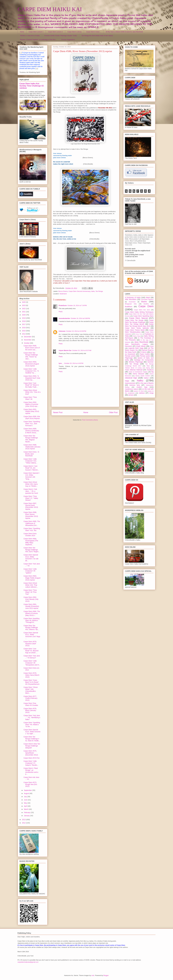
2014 (24, 334)
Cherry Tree (139, 334)
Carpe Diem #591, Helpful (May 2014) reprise (31, 411)
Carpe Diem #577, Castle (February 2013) (30, 698)
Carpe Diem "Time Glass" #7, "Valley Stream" (31, 498)
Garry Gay (136, 336)
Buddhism (129, 307)
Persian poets (145, 356)
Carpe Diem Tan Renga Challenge (139, 321)
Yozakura (150, 370)
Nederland (63, 294)
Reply (61, 312)
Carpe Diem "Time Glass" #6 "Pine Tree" (30, 592)
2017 (24, 324)
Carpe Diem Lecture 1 (36, 32)
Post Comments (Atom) (90, 420)
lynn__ (61, 363)
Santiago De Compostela (144, 360)
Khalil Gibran (141, 346)
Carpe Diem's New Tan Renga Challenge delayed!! (32, 746)
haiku (93, 291)
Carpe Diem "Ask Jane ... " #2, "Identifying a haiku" (32, 717)
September (28, 790)
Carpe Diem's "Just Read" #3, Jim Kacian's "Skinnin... (31, 468)
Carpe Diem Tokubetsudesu (139, 331)
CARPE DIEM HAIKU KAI (50, 9)
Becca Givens (63, 291)
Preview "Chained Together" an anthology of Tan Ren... (38, 40)
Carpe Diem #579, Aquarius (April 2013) (30, 644)
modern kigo (142, 387)
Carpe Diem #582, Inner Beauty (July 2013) (31, 599)
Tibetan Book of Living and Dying (137, 368)
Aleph (148, 298)
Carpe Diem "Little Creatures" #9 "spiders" (30, 571)
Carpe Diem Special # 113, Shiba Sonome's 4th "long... (31, 476)
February (27, 812)
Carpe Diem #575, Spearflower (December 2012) (31, 753)
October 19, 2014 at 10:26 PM (76, 331)
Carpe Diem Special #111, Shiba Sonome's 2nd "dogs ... (32, 636)
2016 (24, 328)
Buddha (146, 304)
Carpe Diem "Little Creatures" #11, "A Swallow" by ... (31, 371)
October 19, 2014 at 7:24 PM (77, 305)
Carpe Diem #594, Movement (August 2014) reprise (31, 364)
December (28, 337)
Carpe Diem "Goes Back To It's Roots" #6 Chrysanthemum (31, 682)
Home (22, 32)
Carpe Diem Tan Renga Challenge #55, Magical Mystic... (31, 439)
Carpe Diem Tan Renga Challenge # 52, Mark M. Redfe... (32, 739)
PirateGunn (63, 305)
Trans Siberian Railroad (134, 370)
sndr (93, 975)
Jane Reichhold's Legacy (136, 344)
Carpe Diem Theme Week (135, 330)
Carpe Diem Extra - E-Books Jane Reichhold (32, 454)
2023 (24, 305)
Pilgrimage (129, 358)
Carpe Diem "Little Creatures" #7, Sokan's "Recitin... (31, 763)
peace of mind (139, 391)
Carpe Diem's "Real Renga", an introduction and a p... (31, 771)
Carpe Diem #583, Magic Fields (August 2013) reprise (32, 578)
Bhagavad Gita (131, 304)
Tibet (148, 366)
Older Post (113, 412)
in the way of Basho (146, 383)
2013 (24, 820)
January (27, 816)
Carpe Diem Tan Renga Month (139, 323)
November (28, 340)
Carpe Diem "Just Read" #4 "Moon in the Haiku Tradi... (31, 385)
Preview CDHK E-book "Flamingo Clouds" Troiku (61, 36)
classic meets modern (143, 376)
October (27, 343)
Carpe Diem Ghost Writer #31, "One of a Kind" (32, 392)
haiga (127, 381)
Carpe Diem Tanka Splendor (137, 328)
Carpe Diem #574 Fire (32, 758)
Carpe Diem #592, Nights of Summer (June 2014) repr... (31, 404)
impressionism (130, 383)
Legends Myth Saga (136, 348)
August (27, 793)
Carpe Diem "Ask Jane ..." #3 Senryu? (32, 657)
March (26, 809)
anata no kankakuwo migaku (138, 372)
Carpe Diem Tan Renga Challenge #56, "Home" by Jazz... (31, 356)
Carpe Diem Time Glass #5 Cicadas (31, 704)
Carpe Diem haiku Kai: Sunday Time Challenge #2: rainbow (32, 86)
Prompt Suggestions (68, 40)
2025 (24, 302)
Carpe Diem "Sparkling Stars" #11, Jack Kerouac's (32, 424)
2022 (24, 309)
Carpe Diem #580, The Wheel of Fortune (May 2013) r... (32, 613)
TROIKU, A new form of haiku (30, 36)
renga (151, 393)
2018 (24, 321)
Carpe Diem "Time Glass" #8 (30, 398)
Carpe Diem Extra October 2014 (30, 535)
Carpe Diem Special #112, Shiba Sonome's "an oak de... (31, 558)
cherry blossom (139, 374)
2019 (24, 318)
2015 (24, 331)
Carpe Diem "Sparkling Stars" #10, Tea (32, 529)
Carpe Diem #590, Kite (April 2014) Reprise (32, 417)
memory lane (135, 385)
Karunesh (128, 346)
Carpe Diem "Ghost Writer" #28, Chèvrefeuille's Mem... (31, 690)
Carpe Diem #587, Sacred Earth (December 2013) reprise (31, 506)
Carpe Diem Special (138, 318)
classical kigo (131, 378)
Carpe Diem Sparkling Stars (143, 316)
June (26, 800)
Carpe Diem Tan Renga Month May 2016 (139, 325)
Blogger (106, 975)
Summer (150, 362)
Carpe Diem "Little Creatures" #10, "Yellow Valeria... (30, 461)
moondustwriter (64, 318)
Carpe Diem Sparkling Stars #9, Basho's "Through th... (31, 620)
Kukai (152, 346)
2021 (24, 312)
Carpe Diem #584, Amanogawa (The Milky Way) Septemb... (31, 542)
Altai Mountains (131, 299)
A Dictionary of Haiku (133, 298)
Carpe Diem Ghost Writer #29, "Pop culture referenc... (31, 585)
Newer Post (58, 412)
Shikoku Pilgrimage (136, 362)
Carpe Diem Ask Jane (142, 310)
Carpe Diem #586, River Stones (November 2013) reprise (31, 515)
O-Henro (143, 352)
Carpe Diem (146, 306)
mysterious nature (132, 389)
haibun (146, 378)
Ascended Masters (147, 299)
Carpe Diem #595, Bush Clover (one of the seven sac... (32, 348)
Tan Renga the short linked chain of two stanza (97, 36)
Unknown (62, 331)
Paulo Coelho (145, 354)
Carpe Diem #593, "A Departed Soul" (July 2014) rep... (32, 378)
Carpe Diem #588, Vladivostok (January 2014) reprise (32, 447)
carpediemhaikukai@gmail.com (28, 962)
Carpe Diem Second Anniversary (79, 291)
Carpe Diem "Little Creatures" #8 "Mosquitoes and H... (32, 663)
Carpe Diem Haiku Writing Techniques (139, 312)
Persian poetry (130, 356)
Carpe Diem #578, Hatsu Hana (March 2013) (31, 675)
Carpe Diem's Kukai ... (94, 32)
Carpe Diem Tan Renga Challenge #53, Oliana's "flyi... (31, 628)
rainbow (142, 393)
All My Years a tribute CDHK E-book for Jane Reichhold (124, 32)
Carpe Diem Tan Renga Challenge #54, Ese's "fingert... (32, 550)
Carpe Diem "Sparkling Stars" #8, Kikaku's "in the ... (32, 725)
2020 (24, 315)
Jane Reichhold (141, 342)
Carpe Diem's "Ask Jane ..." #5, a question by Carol (31, 491)
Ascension (132, 302)
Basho (144, 302)
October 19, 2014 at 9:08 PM (80, 318)
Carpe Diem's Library (75, 32)
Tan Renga (99, 291)
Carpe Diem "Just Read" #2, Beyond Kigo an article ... (31, 651)
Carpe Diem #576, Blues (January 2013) (30, 710)
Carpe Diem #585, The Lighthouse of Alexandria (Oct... (32, 523)
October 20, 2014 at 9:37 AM (82, 350)
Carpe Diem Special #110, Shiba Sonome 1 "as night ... (32, 732)
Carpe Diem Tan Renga (134, 320)
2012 (24, 823)
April (26, 806)
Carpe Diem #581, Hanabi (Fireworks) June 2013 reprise (31, 606)
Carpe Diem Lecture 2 (55, 32)
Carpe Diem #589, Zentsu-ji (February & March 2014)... (31, 431)
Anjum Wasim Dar (65, 350)
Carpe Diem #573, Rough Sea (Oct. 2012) (30, 784)
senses (131, 395)
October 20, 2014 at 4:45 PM (74, 363)
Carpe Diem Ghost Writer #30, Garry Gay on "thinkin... (31, 484)
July (26, 797)
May (26, 803)
